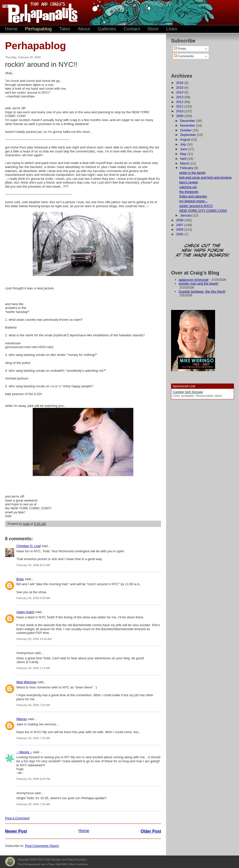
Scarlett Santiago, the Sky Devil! (202, 291)
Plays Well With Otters (10, 862)
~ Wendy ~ (24, 752)
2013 (180, 97)
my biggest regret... (193, 201)
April (184, 159)
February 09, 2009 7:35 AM (33, 804)
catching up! (188, 187)
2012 (180, 102)
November (188, 125)
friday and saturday (193, 196)
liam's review (188, 182)
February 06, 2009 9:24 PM (33, 779)
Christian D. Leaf (29, 546)
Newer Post (16, 831)
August (185, 140)
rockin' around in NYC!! (196, 206)
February (187, 168)
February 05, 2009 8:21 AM (33, 565)
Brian (20, 579)
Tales (65, 29)
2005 (180, 234)
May (184, 154)
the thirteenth (189, 192)
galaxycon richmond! (194, 280)
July (184, 144)
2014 (180, 92)
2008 (180, 220)
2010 (180, 111)
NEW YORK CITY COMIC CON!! (203, 211)
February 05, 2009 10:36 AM (34, 639)
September (189, 135)
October (186, 130)
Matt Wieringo (26, 682)
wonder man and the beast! (198, 283)
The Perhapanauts (38, 13)
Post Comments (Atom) (42, 846)
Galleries (107, 29)
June (184, 149)
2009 (180, 116)
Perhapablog (38, 29)
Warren (22, 719)
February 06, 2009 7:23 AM (33, 705)
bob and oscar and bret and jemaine (205, 177)
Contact (132, 29)
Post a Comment (17, 818)
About (84, 29)
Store (153, 29)
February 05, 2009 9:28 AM (33, 598)
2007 (180, 225)
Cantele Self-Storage (188, 392)
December (188, 121)
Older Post (151, 831)
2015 (180, 88)
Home (11, 29)
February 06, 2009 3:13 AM (33, 668)
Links (172, 29)
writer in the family (192, 173)
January (186, 215)
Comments (184, 56)
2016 (180, 83)
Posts (180, 49)
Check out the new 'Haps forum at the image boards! (203, 251)
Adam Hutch (25, 612)
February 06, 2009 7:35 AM (33, 738)
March (185, 163)
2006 (180, 229)
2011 (180, 106)
